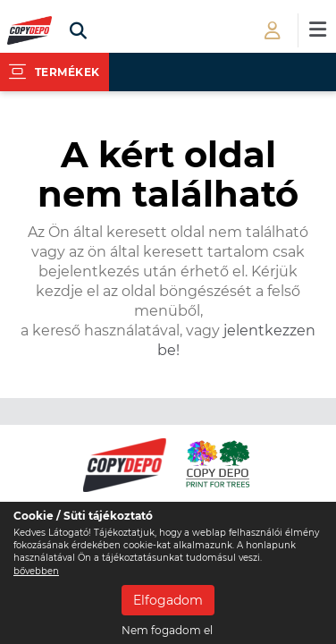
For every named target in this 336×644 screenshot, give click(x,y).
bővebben (36, 571)
